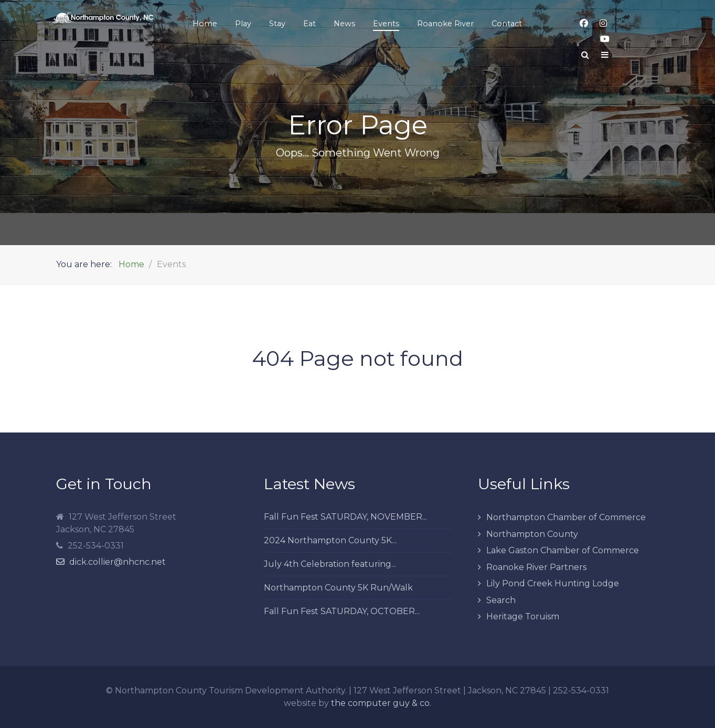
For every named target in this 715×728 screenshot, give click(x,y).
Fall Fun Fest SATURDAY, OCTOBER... (342, 611)
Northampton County (532, 534)
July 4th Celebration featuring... (330, 564)
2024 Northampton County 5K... (330, 540)
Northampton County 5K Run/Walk (338, 588)
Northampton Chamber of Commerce (566, 517)
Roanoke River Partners (536, 567)
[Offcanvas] (605, 55)
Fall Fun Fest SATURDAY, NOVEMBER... (345, 517)
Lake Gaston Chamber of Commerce (563, 550)
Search (501, 600)
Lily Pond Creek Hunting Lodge (553, 583)
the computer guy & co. (381, 703)
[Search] (585, 55)
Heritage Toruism (523, 616)
